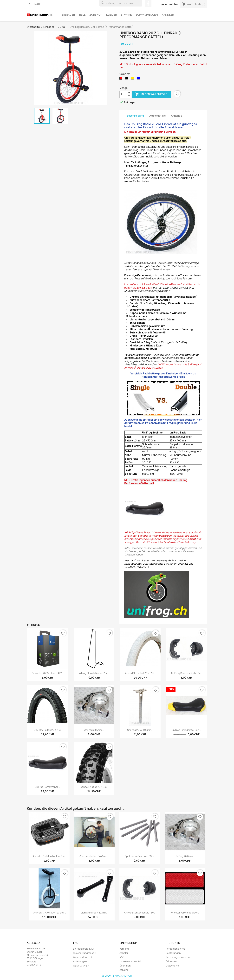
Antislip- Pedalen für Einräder (49, 856)
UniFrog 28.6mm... (94, 730)
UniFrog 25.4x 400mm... (140, 730)
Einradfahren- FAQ (83, 949)
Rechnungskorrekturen (179, 957)
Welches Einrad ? (83, 957)
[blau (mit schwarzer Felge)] (139, 79)
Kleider (112, 15)
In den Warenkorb (151, 94)
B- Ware (126, 15)
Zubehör (96, 15)
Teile (82, 15)
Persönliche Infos (175, 949)
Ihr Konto (173, 943)
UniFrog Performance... (48, 787)
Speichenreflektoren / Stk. (140, 856)
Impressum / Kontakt (131, 961)
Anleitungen (80, 961)
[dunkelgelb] (133, 79)
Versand (124, 949)
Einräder (68, 15)
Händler (168, 15)
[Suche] (121, 3)
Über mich (125, 966)
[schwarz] (127, 79)
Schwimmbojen (147, 15)
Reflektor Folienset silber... (185, 913)
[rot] (122, 79)
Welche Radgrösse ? (85, 953)
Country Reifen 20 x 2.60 (48, 730)
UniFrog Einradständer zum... (94, 673)
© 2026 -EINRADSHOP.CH (117, 976)
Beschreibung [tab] (135, 116)
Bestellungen (173, 953)
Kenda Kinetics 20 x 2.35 (94, 787)
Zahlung (124, 970)
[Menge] (123, 94)
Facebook (148, 4)
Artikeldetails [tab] (157, 116)
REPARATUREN (81, 966)
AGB (122, 957)
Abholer (124, 953)
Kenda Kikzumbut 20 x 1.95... (140, 673)
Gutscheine (172, 966)
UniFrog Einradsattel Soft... (186, 730)
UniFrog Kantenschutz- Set (186, 673)
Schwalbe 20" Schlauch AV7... (48, 673)
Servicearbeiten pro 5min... (94, 856)
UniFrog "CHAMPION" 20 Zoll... (49, 913)
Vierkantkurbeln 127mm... (94, 913)
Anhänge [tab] (176, 116)
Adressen (171, 961)
